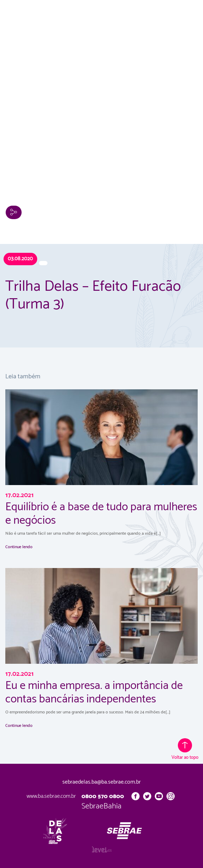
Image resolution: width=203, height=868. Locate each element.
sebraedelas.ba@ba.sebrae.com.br (101, 782)
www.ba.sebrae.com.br (51, 796)
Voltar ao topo (185, 750)
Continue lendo (19, 547)
